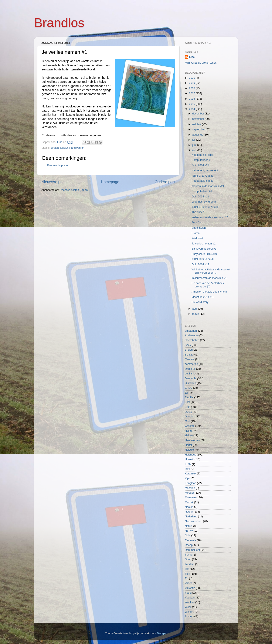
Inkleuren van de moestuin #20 (210, 217)
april (195, 309)
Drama (195, 233)
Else (192, 57)
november (199, 119)
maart (196, 314)
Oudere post (165, 182)
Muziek (189, 502)
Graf (188, 421)
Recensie (191, 540)
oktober (197, 124)
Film (187, 402)
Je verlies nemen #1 (203, 244)
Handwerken (77, 148)
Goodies (190, 417)
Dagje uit (190, 369)
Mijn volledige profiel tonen (201, 63)
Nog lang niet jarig (202, 155)
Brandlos (59, 23)
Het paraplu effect (202, 181)
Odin (188, 535)
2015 (192, 104)
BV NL (189, 355)
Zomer (189, 617)
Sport (188, 559)
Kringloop (191, 483)
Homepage (110, 182)
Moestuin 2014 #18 (203, 297)
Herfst (188, 445)
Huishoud (191, 455)
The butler (198, 212)
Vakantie (190, 588)
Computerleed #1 (202, 191)
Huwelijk (190, 459)
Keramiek (191, 474)
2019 (192, 83)
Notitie (189, 526)
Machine (190, 488)
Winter (189, 612)
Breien (55, 148)
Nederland (191, 517)
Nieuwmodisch (194, 521)
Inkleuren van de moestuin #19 (210, 278)
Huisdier (190, 450)
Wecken (190, 602)
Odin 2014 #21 (200, 197)
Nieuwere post (53, 182)
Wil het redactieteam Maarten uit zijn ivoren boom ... (211, 271)
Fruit (188, 407)
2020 (192, 78)
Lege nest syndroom (204, 202)
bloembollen (192, 340)
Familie (189, 397)
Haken (189, 436)
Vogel (188, 593)
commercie (191, 364)
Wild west (197, 238)
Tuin (187, 574)
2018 (192, 88)
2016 (192, 99)
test (187, 569)
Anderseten (192, 336)
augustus (198, 135)
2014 (192, 109)
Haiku (188, 431)
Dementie (191, 378)
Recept (189, 545)
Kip (187, 478)
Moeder (189, 493)
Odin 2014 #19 (200, 264)
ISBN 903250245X (203, 259)
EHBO (64, 148)
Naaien (189, 507)
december (199, 114)
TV (187, 578)
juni (195, 145)
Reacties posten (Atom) (74, 190)
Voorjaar (190, 598)
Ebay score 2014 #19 (204, 254)
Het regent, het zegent (205, 170)
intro (188, 469)
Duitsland (191, 383)
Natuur (189, 512)
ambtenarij (191, 331)
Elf (186, 393)
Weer (188, 607)
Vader (188, 583)
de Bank (190, 374)
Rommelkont (192, 550)
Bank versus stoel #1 (204, 249)
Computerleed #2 (202, 160)
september (199, 129)
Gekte (188, 412)
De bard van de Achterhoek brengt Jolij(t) (208, 285)
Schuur (189, 555)
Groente (190, 426)
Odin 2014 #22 (200, 165)
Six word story (200, 302)
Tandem (190, 564)
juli (194, 140)
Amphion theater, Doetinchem (209, 292)
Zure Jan (197, 223)
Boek (188, 345)
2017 (192, 93)
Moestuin (190, 497)
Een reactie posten (58, 166)
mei (195, 150)
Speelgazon (199, 228)
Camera (190, 359)
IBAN (188, 464)
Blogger (162, 633)
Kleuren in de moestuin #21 (208, 186)
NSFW (189, 531)
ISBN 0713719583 (202, 176)
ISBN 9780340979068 (205, 207)
